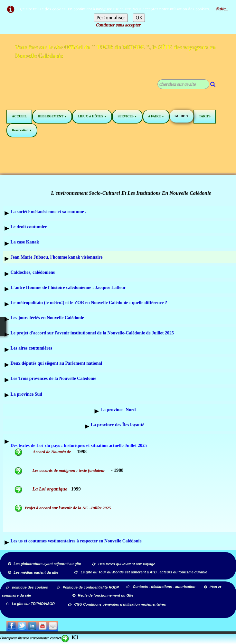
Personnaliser (111, 18)
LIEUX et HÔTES (92, 116)
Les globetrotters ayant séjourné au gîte (44, 564)
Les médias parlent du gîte (33, 572)
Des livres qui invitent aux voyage (124, 564)
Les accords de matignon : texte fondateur (69, 470)
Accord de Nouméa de (43, 452)
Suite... (222, 9)
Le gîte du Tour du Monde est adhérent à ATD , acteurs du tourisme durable (141, 572)
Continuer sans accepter (118, 25)
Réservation (22, 130)
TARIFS (205, 116)
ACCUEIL (19, 116)
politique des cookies (27, 587)
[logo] (118, 53)
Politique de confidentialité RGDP (88, 587)
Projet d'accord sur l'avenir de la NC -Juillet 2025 (63, 508)
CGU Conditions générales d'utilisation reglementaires (117, 604)
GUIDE (182, 116)
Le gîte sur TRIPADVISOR (30, 604)
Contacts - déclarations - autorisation (161, 587)
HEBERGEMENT (52, 116)
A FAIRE (156, 116)
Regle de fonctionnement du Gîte (103, 595)
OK (139, 18)
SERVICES (127, 116)
